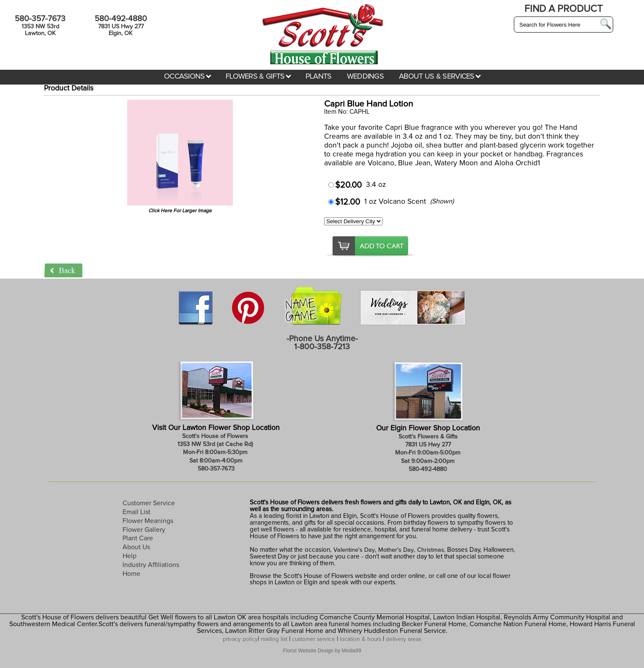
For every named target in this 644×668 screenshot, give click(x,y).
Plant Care (138, 538)
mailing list (274, 639)
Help (130, 556)
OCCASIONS (188, 77)
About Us (136, 547)
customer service (314, 639)
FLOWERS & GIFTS (258, 77)
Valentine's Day (353, 550)
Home (131, 574)
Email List (136, 512)
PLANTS (319, 77)
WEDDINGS (365, 77)
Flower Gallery (144, 530)
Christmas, (431, 550)
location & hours (360, 639)
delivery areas (404, 639)
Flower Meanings (148, 521)
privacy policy (240, 639)
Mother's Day (396, 550)
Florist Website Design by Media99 (322, 651)
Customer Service (149, 503)
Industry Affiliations (151, 565)
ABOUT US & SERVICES (440, 77)
